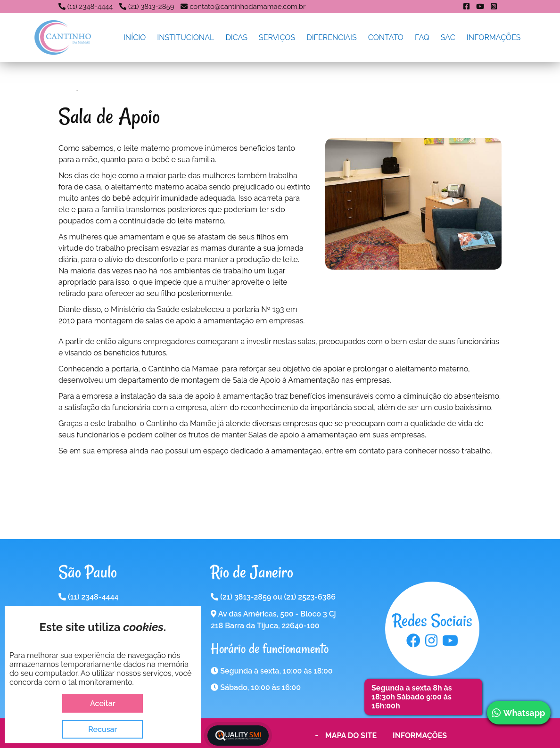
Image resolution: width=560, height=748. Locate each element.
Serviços (277, 37)
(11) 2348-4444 (90, 7)
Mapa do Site (351, 736)
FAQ (422, 37)
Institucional (185, 37)
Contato (386, 37)
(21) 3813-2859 (151, 7)
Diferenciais (332, 37)
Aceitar (103, 703)
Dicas (236, 37)
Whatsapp (519, 713)
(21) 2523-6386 (309, 597)
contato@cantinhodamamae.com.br (247, 7)
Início (135, 37)
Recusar (103, 729)
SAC (448, 37)
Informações (494, 37)
